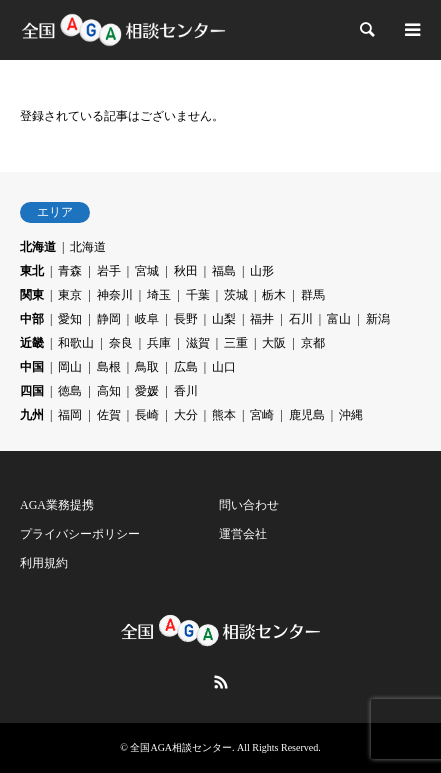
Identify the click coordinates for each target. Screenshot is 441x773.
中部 (32, 319)
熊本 (224, 415)
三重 (236, 343)
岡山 (70, 367)
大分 (186, 415)
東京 (70, 295)
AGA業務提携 (57, 505)
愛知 (70, 319)
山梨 (224, 319)
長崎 (147, 415)
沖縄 (351, 415)
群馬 (313, 295)
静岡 (109, 319)
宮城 (147, 271)
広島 (186, 367)
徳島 (70, 391)
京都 (313, 343)
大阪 (274, 343)
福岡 (70, 415)
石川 (301, 319)
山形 (262, 271)
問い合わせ (249, 505)
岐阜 (147, 319)
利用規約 (44, 563)
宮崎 (262, 415)
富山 (339, 319)
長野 (186, 319)
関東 (32, 295)
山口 (224, 367)
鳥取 (147, 367)
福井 (262, 319)
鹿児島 (307, 415)
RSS (221, 682)
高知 (109, 391)
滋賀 (198, 343)
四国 (32, 391)
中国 (32, 367)
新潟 (378, 319)
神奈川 (115, 295)
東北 (32, 271)
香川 (186, 391)
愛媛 (147, 391)
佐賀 (109, 415)
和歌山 (76, 343)
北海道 (38, 247)
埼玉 (159, 295)
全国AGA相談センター (181, 747)
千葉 (198, 295)
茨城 (236, 295)
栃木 (274, 295)
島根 (109, 367)
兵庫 (159, 343)
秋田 (186, 271)
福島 (224, 271)
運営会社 (243, 534)
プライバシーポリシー (80, 534)
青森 (70, 271)
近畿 (32, 343)
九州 (32, 415)
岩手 (109, 271)
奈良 (121, 343)
